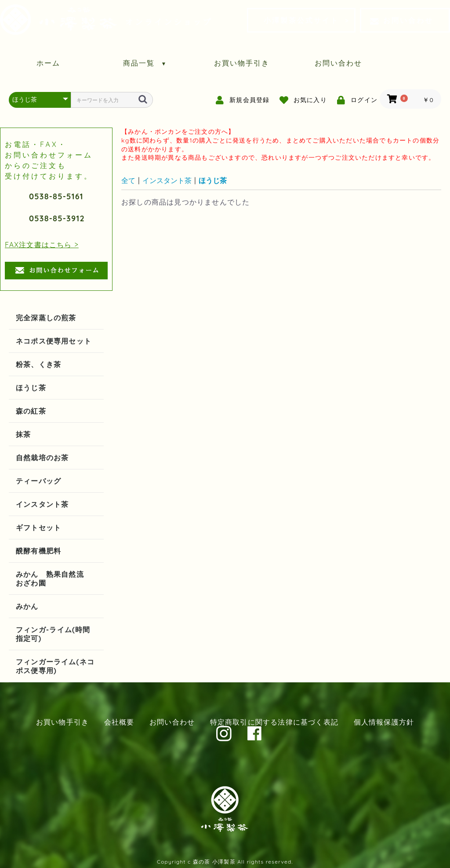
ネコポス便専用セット (54, 341)
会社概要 (119, 722)
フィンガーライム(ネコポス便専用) (55, 666)
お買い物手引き (242, 63)
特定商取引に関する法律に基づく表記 (274, 722)
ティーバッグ (38, 481)
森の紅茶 (31, 411)
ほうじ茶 (31, 388)
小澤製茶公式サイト (301, 20)
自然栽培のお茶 (42, 458)
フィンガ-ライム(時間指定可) (53, 634)
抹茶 (23, 434)
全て (128, 180)
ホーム (48, 63)
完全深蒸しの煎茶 (46, 318)
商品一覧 (145, 63)
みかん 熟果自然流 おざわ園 (54, 579)
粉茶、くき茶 (38, 364)
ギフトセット (38, 527)
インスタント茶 (42, 504)
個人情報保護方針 (384, 722)
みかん (27, 606)
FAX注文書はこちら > (42, 245)
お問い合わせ (402, 20)
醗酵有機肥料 (38, 551)
